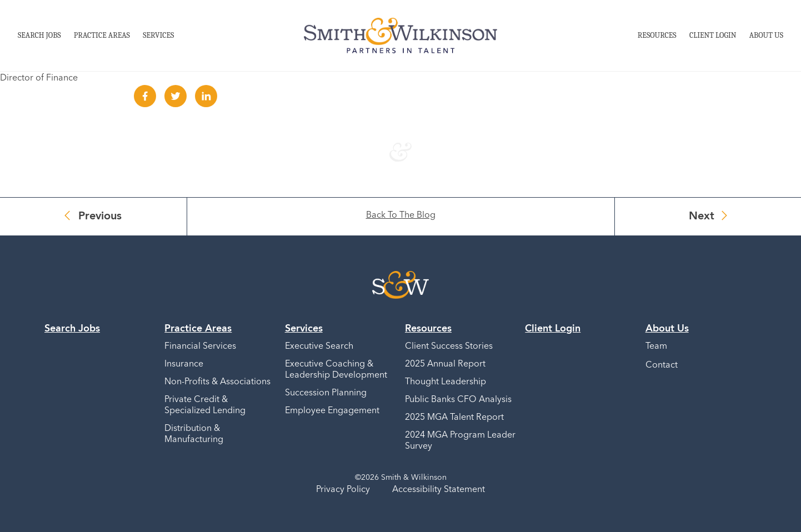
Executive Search (319, 347)
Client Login (713, 35)
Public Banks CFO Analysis (458, 400)
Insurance (184, 364)
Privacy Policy (343, 490)
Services (158, 35)
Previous (100, 217)
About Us (766, 35)
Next (702, 217)
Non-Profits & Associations (217, 382)
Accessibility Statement (439, 490)
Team (656, 347)
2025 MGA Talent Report (454, 418)
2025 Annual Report (445, 364)
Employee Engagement (332, 411)
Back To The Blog (401, 215)
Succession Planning (326, 393)
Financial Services (200, 347)
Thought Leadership (445, 382)
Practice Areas (102, 35)
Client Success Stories (449, 347)
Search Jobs (39, 35)
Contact (662, 365)
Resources (657, 35)
